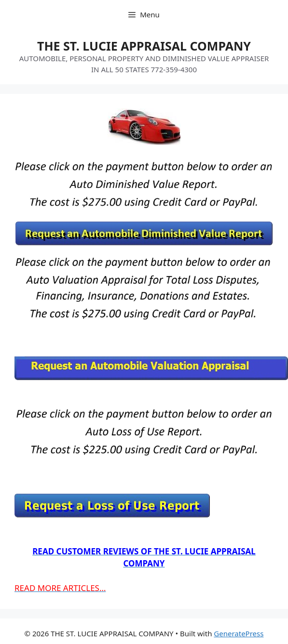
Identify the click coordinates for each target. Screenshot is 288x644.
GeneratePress (239, 633)
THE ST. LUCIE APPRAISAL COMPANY (144, 46)
